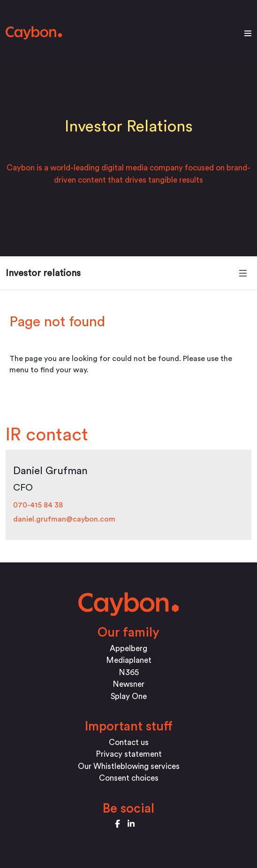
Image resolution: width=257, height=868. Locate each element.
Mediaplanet (129, 660)
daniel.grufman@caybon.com (64, 519)
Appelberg (128, 649)
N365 (129, 672)
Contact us (129, 742)
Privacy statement (129, 754)
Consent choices (129, 778)
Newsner (128, 684)
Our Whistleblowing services (129, 766)
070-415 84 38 (38, 505)
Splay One (129, 696)
